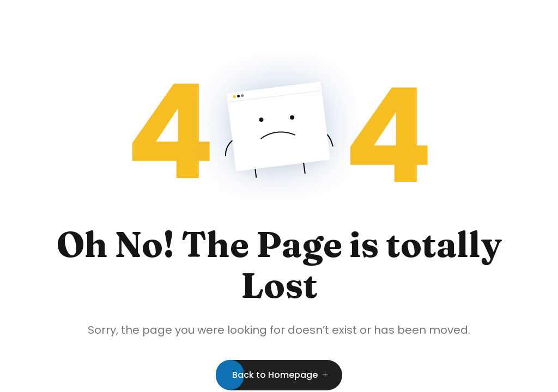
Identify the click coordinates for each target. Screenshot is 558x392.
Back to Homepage (275, 375)
